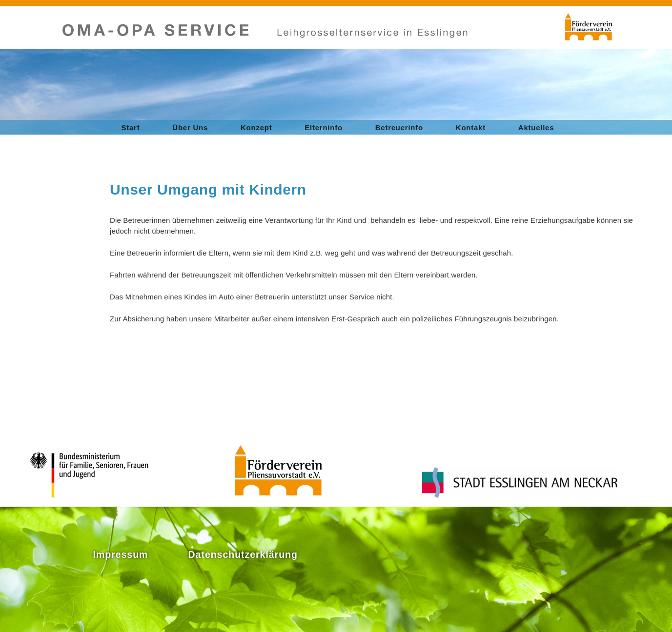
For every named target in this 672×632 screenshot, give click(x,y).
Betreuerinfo (399, 128)
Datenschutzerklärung (243, 554)
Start (131, 128)
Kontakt (471, 128)
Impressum (121, 554)
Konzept (256, 128)
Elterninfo (324, 128)
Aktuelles (536, 128)
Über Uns (190, 128)
